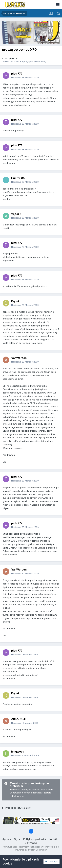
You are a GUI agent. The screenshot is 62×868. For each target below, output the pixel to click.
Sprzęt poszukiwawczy (34, 62)
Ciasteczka (31, 843)
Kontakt (53, 839)
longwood (18, 752)
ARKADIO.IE (19, 719)
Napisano (25, 77)
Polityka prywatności (35, 839)
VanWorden (19, 358)
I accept (52, 861)
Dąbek (15, 301)
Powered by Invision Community (31, 850)
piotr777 (14, 58)
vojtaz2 (16, 214)
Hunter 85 (18, 178)
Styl (17, 839)
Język (7, 839)
